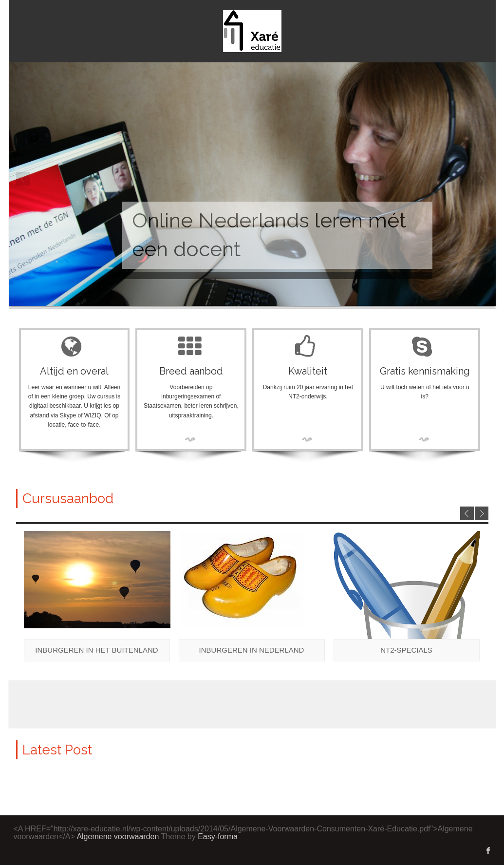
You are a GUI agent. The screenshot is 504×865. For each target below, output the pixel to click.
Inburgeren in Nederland (252, 650)
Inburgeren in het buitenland (96, 650)
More (191, 439)
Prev (23, 179)
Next (481, 179)
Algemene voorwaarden (118, 837)
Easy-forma (218, 837)
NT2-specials (406, 650)
